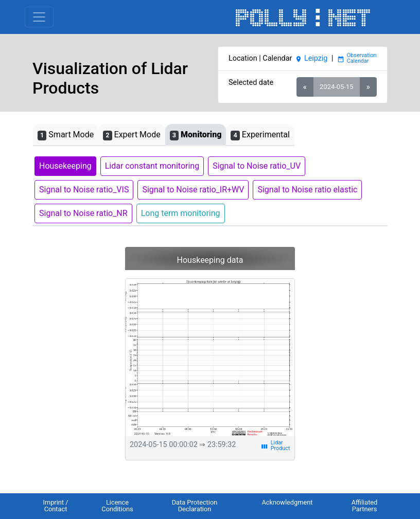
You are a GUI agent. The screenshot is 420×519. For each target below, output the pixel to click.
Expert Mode (132, 135)
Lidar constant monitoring (152, 166)
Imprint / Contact (55, 506)
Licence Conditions (117, 506)
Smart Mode (66, 135)
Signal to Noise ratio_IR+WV (193, 190)
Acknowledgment (287, 502)
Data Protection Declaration (195, 506)
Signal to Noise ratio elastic (307, 190)
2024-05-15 (336, 87)
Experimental (260, 135)
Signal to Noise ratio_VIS (84, 190)
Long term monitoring (181, 213)
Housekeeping (65, 166)
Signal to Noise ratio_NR (83, 213)
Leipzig (311, 58)
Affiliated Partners (365, 506)
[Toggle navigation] (39, 17)
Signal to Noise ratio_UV (257, 166)
